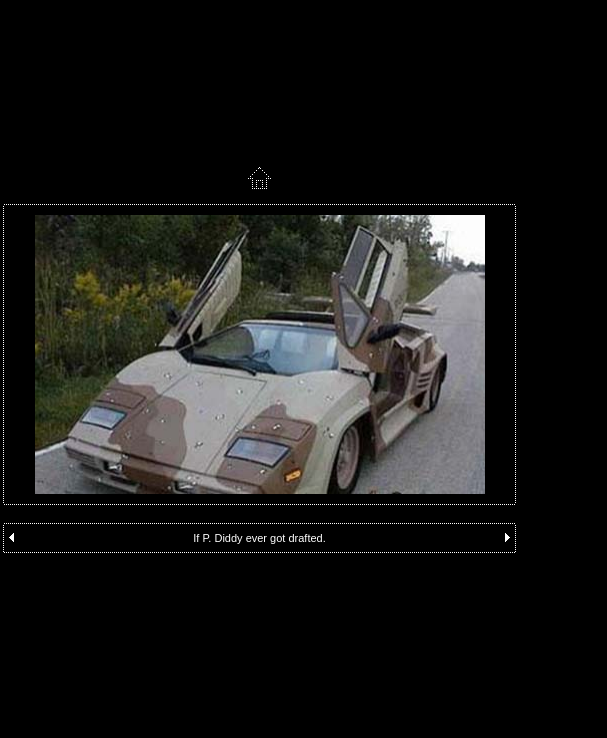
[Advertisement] (260, 588)
